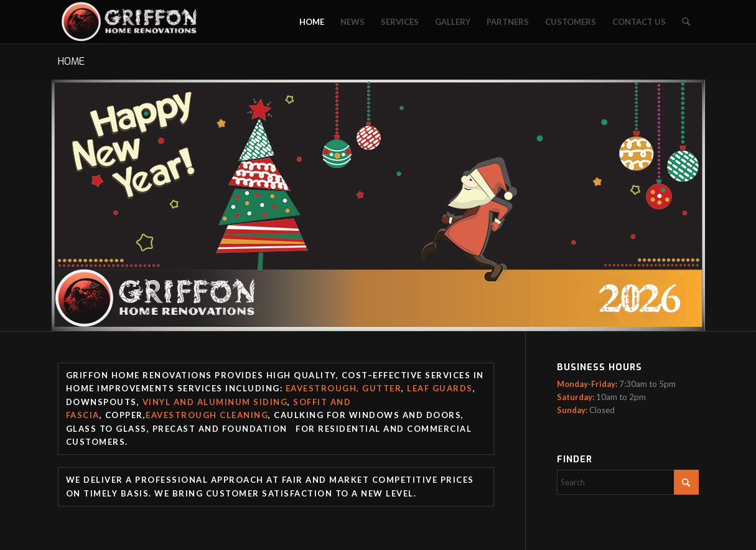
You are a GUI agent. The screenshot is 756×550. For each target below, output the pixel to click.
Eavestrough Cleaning (207, 415)
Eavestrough (321, 388)
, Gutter (379, 388)
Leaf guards (440, 388)
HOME (71, 61)
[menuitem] (312, 22)
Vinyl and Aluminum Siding (215, 402)
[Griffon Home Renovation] (132, 22)
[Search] (686, 22)
